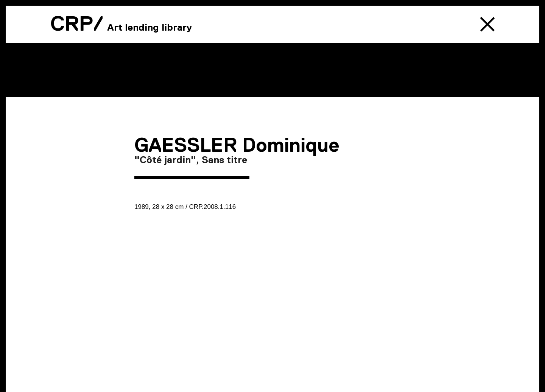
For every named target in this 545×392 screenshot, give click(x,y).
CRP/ (77, 23)
